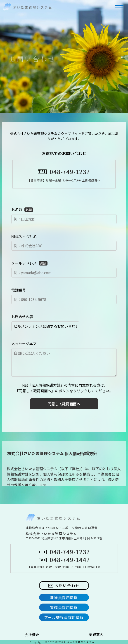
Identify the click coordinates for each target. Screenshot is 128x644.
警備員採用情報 (64, 607)
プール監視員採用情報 (64, 617)
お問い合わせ (64, 585)
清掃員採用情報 (64, 597)
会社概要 (32, 635)
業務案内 (96, 635)
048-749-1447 (70, 560)
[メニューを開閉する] (119, 7)
